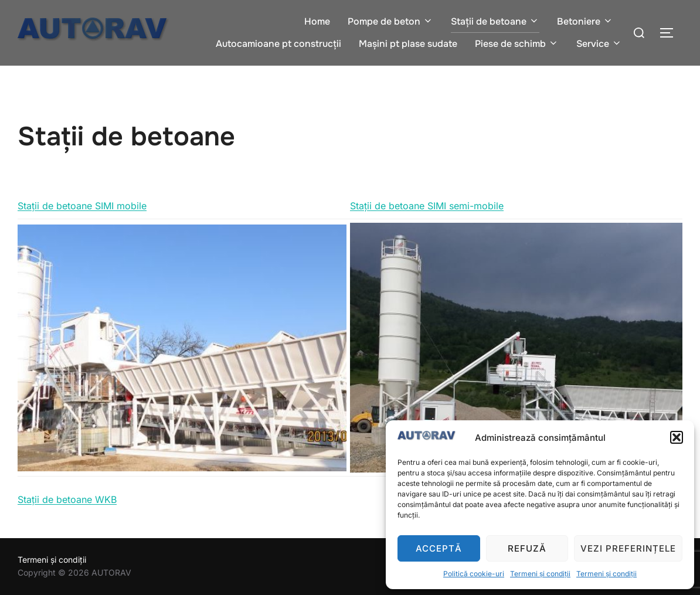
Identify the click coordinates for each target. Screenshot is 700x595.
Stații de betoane (495, 21)
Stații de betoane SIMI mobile (82, 206)
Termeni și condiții (540, 574)
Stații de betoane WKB (67, 499)
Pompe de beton (390, 21)
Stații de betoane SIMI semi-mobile (427, 206)
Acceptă (439, 548)
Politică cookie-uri (474, 574)
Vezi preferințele (628, 548)
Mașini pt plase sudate (408, 44)
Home (317, 21)
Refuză (527, 548)
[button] (677, 437)
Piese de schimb (517, 44)
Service (599, 44)
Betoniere (585, 21)
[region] (182, 348)
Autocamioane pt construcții (278, 44)
